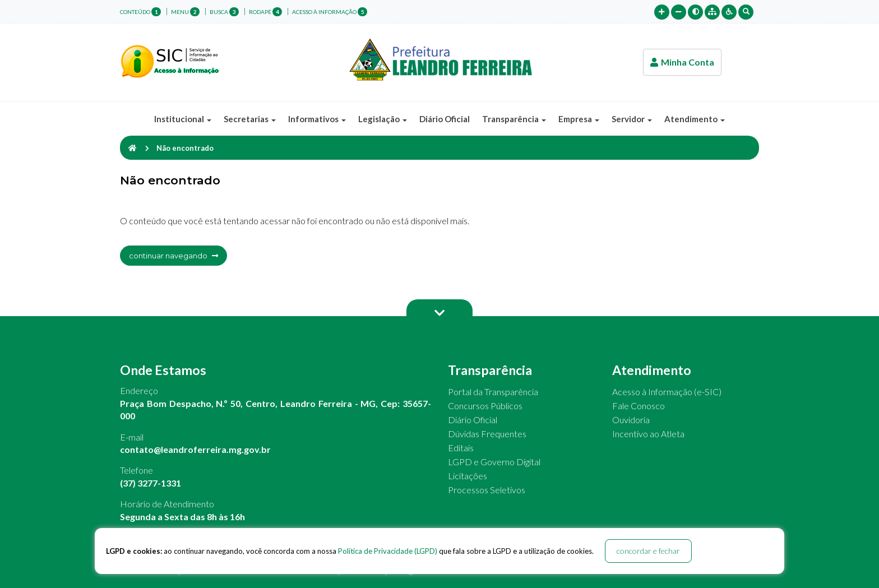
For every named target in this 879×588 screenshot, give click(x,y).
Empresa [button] (579, 119)
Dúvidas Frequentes (487, 434)
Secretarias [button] (250, 119)
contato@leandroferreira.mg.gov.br (195, 449)
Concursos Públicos (485, 406)
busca (224, 12)
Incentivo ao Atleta (648, 434)
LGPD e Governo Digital (494, 462)
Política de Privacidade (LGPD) (388, 551)
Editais (461, 448)
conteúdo (140, 12)
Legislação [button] (383, 119)
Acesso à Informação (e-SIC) (667, 392)
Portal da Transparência (493, 392)
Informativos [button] (317, 119)
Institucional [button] (183, 119)
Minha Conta (682, 62)
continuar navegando (174, 256)
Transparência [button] (514, 119)
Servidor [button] (632, 119)
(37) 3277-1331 (151, 483)
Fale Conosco (639, 406)
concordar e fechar (648, 551)
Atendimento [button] (695, 119)
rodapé (265, 12)
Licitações (468, 476)
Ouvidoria (631, 420)
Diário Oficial (445, 119)
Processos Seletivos (487, 490)
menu (185, 12)
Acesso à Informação (330, 12)
